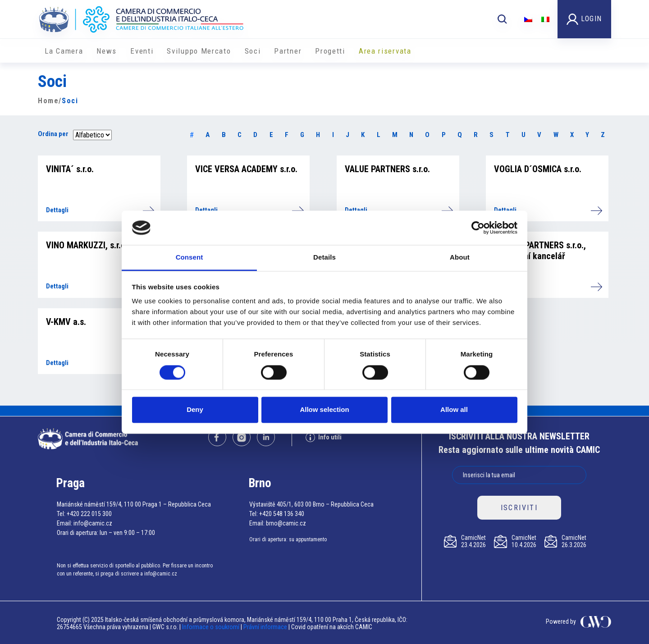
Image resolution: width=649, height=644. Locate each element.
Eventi (142, 51)
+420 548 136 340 (282, 514)
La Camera (64, 51)
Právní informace (265, 627)
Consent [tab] (190, 258)
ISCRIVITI (519, 508)
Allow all (454, 410)
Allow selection (324, 410)
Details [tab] (324, 258)
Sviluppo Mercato (199, 51)
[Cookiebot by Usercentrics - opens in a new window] (478, 228)
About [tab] (460, 258)
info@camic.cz (93, 523)
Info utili (324, 437)
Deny (195, 410)
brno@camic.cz (286, 523)
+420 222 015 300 (89, 514)
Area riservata (385, 51)
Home (48, 101)
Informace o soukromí (211, 627)
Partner (288, 51)
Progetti (330, 51)
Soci (253, 51)
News (107, 51)
